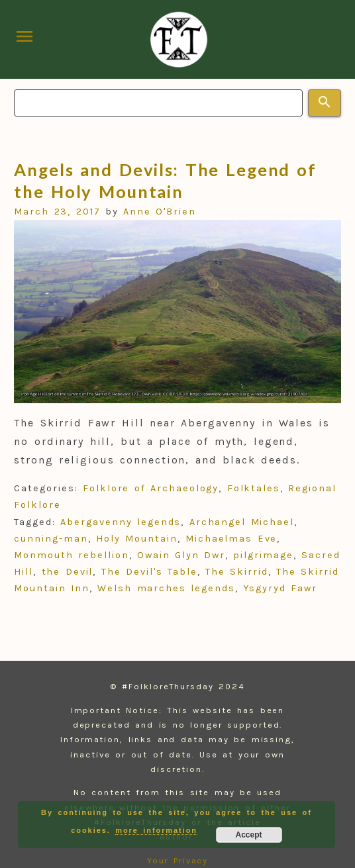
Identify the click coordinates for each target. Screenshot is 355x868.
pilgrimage (263, 555)
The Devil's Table (149, 572)
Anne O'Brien (160, 212)
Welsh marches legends (166, 588)
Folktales (254, 488)
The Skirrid (237, 572)
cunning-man (51, 539)
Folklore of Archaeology (151, 488)
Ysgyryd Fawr (280, 588)
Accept (248, 835)
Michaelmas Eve (231, 539)
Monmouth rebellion (71, 555)
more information (156, 830)
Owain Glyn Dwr (181, 555)
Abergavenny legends (121, 522)
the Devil (68, 572)
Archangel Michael (242, 522)
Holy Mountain (137, 539)
